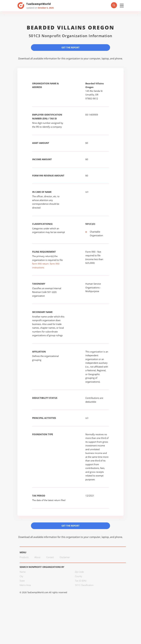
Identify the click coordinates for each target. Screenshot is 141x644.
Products (24, 557)
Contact (50, 557)
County (78, 576)
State (22, 581)
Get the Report (70, 47)
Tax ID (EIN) (81, 581)
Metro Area (25, 585)
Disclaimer (65, 557)
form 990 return (40, 264)
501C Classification (84, 585)
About (37, 557)
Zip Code (79, 572)
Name (23, 572)
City (21, 576)
